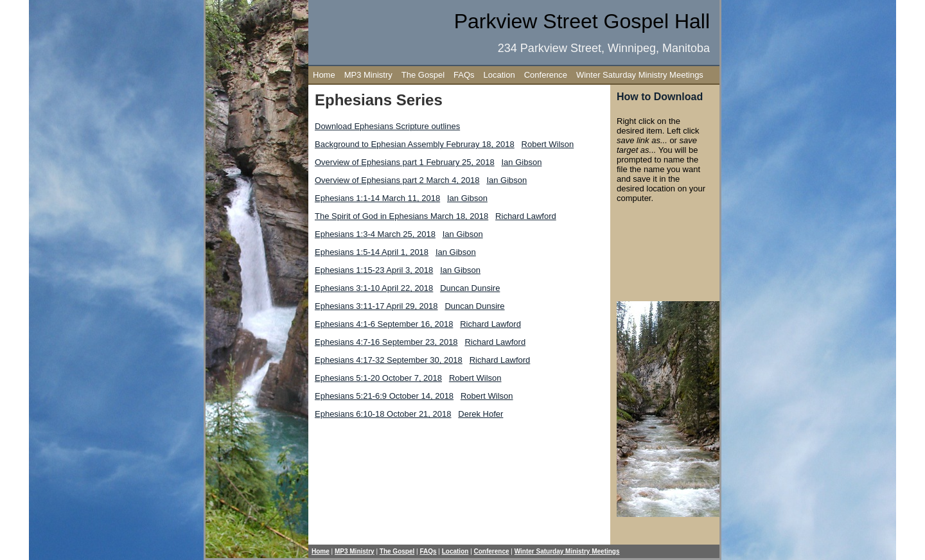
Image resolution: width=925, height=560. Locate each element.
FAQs (464, 75)
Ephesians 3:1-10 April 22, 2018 (374, 288)
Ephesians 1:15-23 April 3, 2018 (374, 270)
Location (499, 75)
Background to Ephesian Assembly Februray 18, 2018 (415, 144)
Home (324, 75)
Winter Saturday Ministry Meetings (640, 75)
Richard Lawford (526, 216)
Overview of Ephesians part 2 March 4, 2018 (397, 180)
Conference (546, 75)
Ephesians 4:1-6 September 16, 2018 (384, 324)
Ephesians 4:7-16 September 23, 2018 (386, 342)
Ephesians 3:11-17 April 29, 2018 (376, 306)
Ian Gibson (522, 162)
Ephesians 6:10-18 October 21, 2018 (383, 414)
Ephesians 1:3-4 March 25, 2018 (375, 234)
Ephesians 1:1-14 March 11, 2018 (377, 198)
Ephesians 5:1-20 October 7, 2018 (378, 378)
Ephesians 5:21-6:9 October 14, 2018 (384, 396)
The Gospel (423, 75)
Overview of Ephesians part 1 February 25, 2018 (405, 162)
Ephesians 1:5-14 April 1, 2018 (372, 252)
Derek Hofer (480, 414)
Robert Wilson (548, 144)
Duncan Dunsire (470, 288)
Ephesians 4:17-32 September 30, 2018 (389, 360)
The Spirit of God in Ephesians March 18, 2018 (401, 216)
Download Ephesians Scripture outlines (387, 126)
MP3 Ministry (368, 75)
